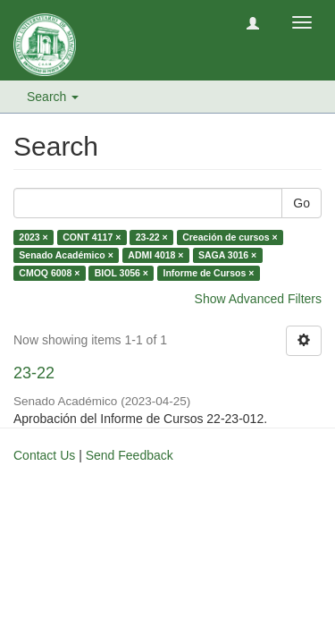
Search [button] (53, 97)
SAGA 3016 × (227, 255)
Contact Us (44, 455)
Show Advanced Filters (258, 299)
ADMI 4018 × (155, 255)
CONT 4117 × (92, 237)
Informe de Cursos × (208, 273)
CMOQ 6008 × (49, 273)
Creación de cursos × (230, 237)
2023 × (33, 237)
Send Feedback (130, 455)
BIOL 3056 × (121, 273)
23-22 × (152, 237)
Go (301, 203)
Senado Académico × (66, 255)
